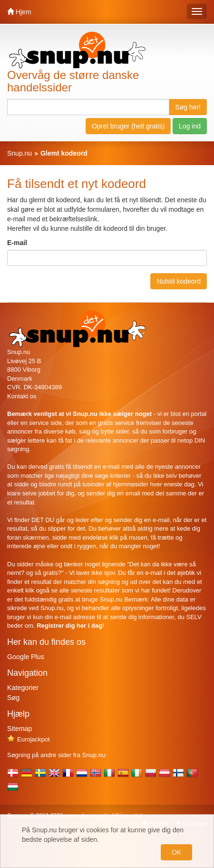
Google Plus (26, 657)
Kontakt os (22, 396)
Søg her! (188, 107)
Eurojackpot (29, 739)
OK (176, 852)
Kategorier (23, 688)
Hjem (19, 12)
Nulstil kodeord (179, 281)
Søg (13, 698)
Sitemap (19, 729)
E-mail (17, 243)
